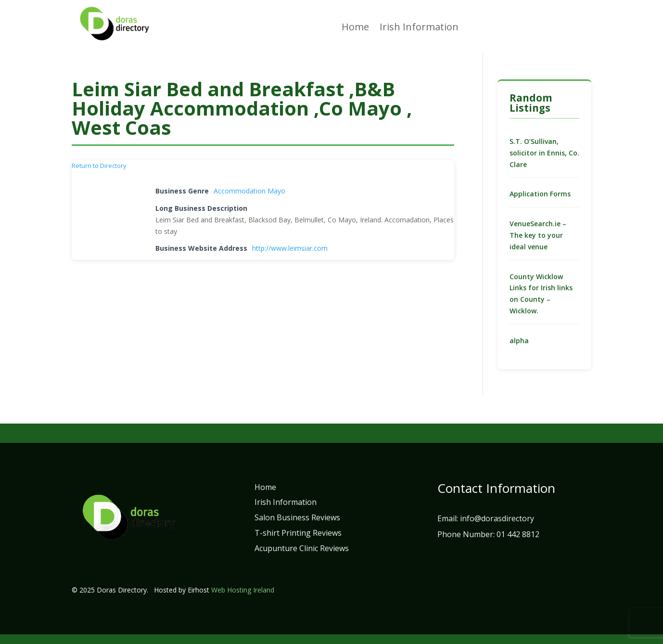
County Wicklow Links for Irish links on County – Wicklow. (541, 294)
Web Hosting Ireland (243, 590)
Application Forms (540, 194)
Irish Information (419, 28)
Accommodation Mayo (249, 191)
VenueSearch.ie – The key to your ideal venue (538, 235)
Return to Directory (99, 166)
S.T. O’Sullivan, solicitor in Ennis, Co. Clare (544, 153)
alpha (519, 341)
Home (355, 28)
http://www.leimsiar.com (290, 248)
